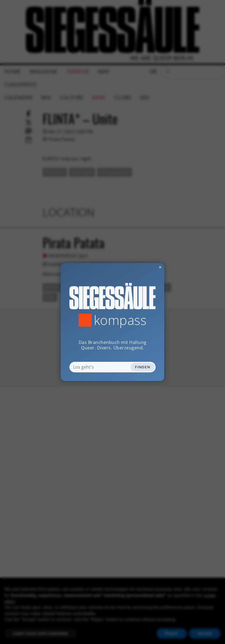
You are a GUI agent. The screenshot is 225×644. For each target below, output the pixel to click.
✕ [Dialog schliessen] (147, 267)
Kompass (120, 320)
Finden (143, 367)
